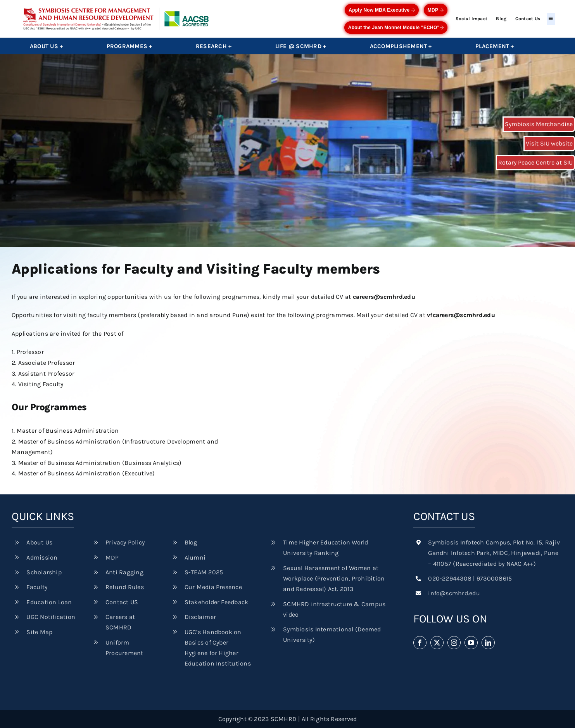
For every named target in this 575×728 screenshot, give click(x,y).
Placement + (495, 46)
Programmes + (130, 46)
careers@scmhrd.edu (384, 297)
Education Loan (49, 602)
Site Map (39, 632)
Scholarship (44, 572)
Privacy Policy (125, 542)
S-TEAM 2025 (204, 572)
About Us (39, 542)
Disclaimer (200, 617)
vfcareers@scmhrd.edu (461, 315)
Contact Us (528, 19)
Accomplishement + (401, 46)
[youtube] (471, 643)
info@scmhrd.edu (454, 593)
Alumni (195, 557)
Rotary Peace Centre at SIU (535, 162)
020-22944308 (450, 578)
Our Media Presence (213, 587)
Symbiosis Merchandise (539, 124)
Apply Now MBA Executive (382, 10)
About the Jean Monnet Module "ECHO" (396, 28)
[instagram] (454, 643)
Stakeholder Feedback (217, 602)
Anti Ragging (124, 572)
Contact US (122, 602)
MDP (436, 10)
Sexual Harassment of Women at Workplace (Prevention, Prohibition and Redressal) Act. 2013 (334, 578)
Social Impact (471, 19)
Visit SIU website (549, 143)
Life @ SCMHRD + (301, 46)
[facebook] (420, 643)
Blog (501, 19)
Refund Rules (125, 587)
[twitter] (437, 643)
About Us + (46, 46)
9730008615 (494, 578)
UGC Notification (51, 617)
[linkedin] (488, 643)
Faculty (37, 587)
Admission (42, 557)
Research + (214, 46)
